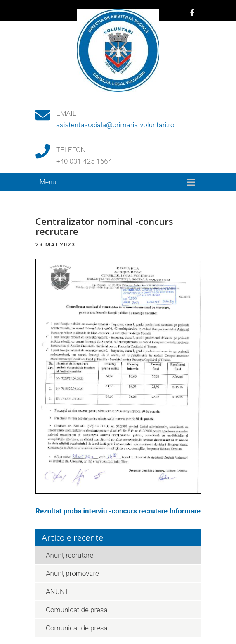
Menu (48, 182)
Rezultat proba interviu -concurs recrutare (101, 511)
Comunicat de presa (77, 610)
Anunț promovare (72, 573)
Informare (185, 511)
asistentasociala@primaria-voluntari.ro (115, 125)
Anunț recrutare (70, 555)
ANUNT (57, 592)
